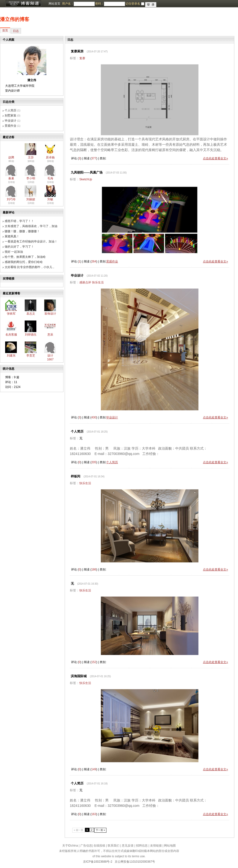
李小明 (31, 178)
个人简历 (10, 110)
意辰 (50, 335)
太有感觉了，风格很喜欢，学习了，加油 (31, 226)
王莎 (31, 157)
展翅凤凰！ (12, 236)
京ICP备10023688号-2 (98, 862)
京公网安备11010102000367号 (135, 862)
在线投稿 (99, 846)
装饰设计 (50, 314)
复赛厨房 (77, 51)
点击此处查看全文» (215, 158)
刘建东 (11, 356)
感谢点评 (85, 282)
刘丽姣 (31, 199)
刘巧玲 (11, 199)
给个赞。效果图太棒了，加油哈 (25, 257)
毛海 (50, 178)
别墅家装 (10, 116)
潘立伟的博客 (15, 19)
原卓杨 (50, 157)
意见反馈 (128, 846)
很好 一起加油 (14, 252)
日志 (16, 31)
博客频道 (23, 4)
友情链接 (156, 846)
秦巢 (11, 178)
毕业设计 (10, 121)
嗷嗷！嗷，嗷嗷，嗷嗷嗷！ (22, 231)
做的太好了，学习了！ (19, 247)
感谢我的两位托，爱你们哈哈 (24, 262)
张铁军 (11, 314)
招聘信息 (142, 846)
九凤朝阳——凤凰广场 (87, 172)
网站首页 (54, 4)
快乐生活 (98, 282)
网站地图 (170, 846)
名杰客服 (11, 335)
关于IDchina (70, 846)
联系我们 (114, 846)
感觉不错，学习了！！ (19, 221)
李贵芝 (31, 356)
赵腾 (11, 157)
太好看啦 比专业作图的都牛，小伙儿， (30, 267)
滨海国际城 (79, 676)
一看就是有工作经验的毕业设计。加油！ (31, 241)
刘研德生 (31, 335)
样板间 (76, 476)
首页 (5, 30)
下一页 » (100, 830)
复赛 (82, 58)
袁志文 (31, 314)
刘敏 (50, 199)
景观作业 (10, 126)
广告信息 (86, 846)
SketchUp (86, 179)
